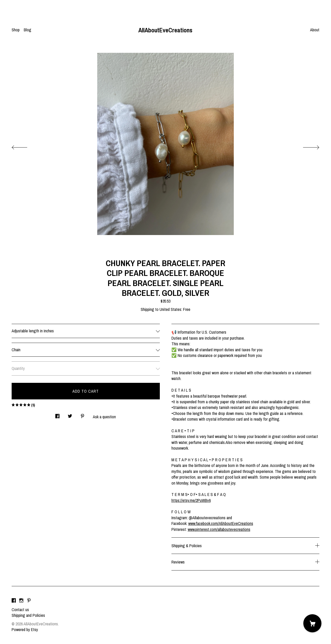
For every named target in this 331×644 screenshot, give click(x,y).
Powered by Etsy (25, 630)
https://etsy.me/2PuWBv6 (191, 500)
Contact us (20, 610)
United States (170, 309)
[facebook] (14, 601)
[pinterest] (29, 601)
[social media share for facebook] (57, 415)
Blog (28, 30)
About (315, 30)
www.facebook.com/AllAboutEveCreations (221, 523)
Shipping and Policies (28, 615)
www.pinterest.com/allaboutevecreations (219, 529)
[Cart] (312, 623)
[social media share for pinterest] (82, 415)
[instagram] (21, 601)
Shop (16, 30)
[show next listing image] (306, 146)
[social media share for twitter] (70, 415)
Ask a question (104, 417)
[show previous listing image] (25, 146)
